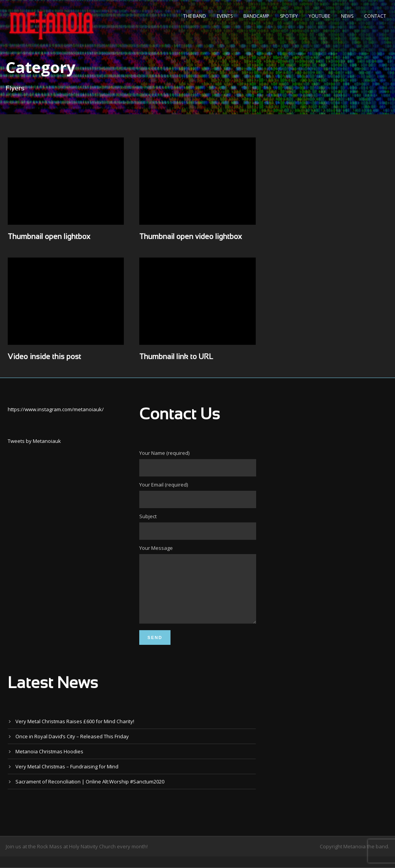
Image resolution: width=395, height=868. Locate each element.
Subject (197, 526)
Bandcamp (256, 16)
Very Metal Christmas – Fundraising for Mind (67, 778)
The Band (195, 16)
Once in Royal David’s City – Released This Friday (72, 748)
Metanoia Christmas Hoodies (49, 763)
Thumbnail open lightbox (49, 237)
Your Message (197, 591)
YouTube (319, 16)
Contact (375, 16)
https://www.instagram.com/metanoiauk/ (56, 409)
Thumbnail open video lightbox (191, 237)
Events (225, 16)
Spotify (289, 16)
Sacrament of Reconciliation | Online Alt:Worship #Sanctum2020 (90, 793)
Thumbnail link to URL (176, 357)
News (347, 16)
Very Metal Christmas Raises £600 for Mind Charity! (75, 733)
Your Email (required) (197, 495)
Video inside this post (44, 357)
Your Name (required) (197, 463)
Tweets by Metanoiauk (34, 441)
